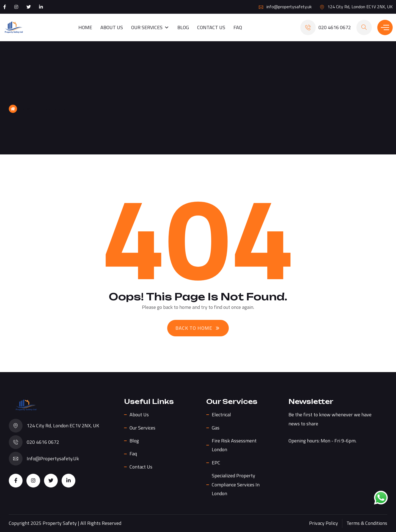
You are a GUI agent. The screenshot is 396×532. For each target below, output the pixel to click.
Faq (238, 27)
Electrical (221, 415)
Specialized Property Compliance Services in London (236, 484)
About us (112, 27)
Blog (183, 27)
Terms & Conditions (367, 523)
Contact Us (211, 27)
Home (85, 27)
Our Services (150, 27)
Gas (216, 428)
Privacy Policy (324, 523)
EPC (216, 463)
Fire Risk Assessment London (234, 445)
